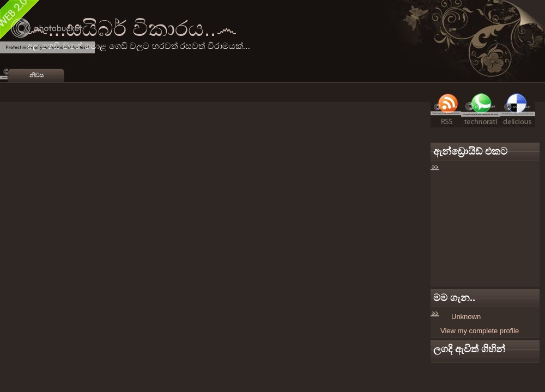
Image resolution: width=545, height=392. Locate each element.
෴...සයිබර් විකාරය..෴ (132, 28)
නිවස (37, 75)
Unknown (466, 317)
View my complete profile (480, 331)
